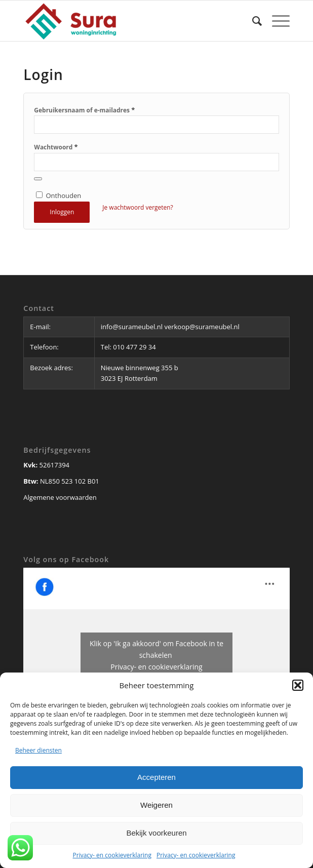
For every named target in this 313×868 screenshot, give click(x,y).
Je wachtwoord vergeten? (138, 207)
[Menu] (276, 21)
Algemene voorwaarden (60, 497)
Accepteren (156, 777)
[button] (298, 685)
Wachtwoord (56, 147)
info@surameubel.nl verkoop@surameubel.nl (171, 327)
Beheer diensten (38, 750)
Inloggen (62, 212)
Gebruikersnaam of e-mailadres (84, 110)
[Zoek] (252, 21)
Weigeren (156, 805)
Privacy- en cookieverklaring (112, 855)
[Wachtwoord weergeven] (38, 179)
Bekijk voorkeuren (156, 833)
